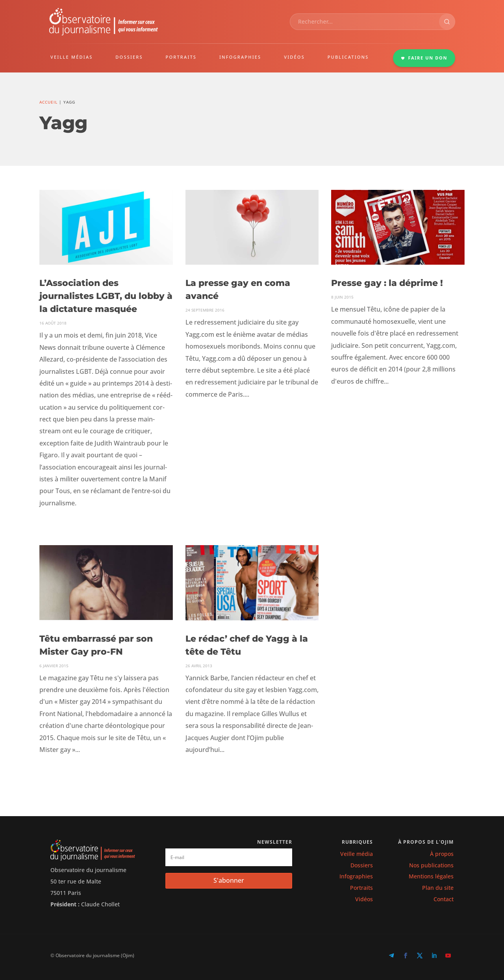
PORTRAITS (181, 57)
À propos (442, 854)
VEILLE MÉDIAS (72, 57)
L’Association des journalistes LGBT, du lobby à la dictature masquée (106, 296)
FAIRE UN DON (424, 58)
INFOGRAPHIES (240, 57)
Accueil (48, 102)
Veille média (357, 854)
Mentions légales (431, 876)
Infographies (356, 876)
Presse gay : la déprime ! (387, 283)
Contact (444, 899)
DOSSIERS (129, 57)
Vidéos (364, 899)
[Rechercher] (447, 22)
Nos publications (431, 865)
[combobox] (365, 22)
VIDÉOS (294, 57)
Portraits (361, 888)
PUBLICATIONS (348, 57)
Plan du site (438, 888)
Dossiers (362, 865)
